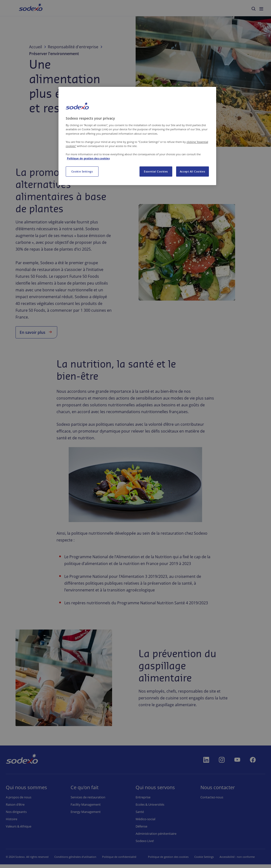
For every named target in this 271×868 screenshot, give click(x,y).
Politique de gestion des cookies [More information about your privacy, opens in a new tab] (88, 158)
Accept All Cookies (192, 171)
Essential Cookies (156, 171)
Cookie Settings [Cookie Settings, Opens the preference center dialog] (82, 171)
